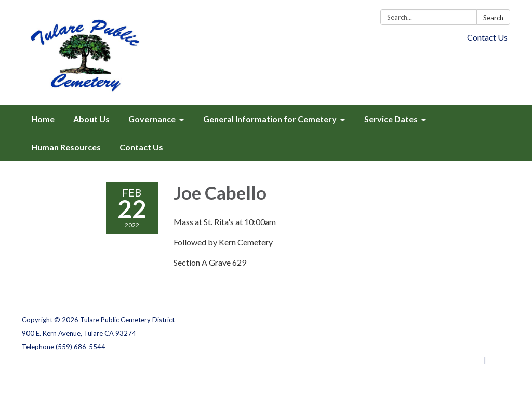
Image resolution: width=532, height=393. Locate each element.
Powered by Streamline (444, 360)
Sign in (499, 360)
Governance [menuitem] (152, 119)
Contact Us (487, 37)
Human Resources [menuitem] (66, 147)
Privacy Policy (488, 320)
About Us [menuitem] (91, 119)
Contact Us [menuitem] (141, 147)
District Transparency (474, 333)
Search (493, 18)
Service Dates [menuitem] (391, 119)
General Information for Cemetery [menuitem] (270, 119)
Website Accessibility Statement (455, 347)
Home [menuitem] (43, 119)
